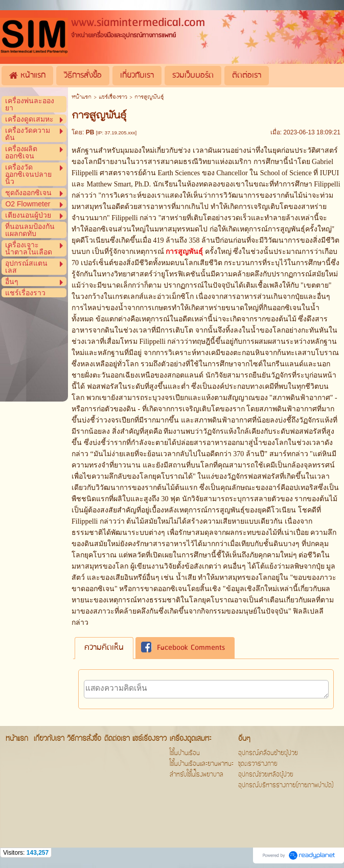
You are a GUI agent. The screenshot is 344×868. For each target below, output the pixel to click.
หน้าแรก (82, 97)
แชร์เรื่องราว (113, 97)
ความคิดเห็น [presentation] (104, 648)
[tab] (104, 648)
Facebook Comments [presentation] (183, 648)
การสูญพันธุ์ (184, 252)
